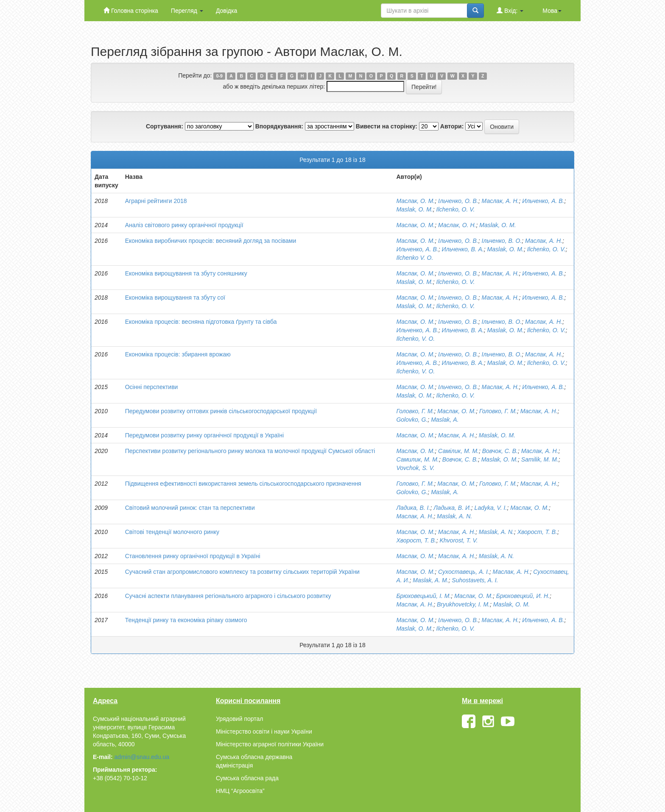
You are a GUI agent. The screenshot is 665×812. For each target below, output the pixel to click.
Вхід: (510, 10)
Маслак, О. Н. (457, 225)
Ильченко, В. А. (463, 249)
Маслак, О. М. (415, 201)
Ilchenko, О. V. (456, 209)
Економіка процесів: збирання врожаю (178, 354)
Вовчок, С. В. (500, 451)
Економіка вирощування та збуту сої (175, 298)
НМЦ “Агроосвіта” (240, 791)
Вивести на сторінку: (387, 126)
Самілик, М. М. (458, 451)
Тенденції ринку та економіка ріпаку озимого (186, 620)
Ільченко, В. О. (502, 241)
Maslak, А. (445, 420)
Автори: (452, 126)
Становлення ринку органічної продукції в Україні (193, 556)
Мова (552, 11)
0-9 (219, 76)
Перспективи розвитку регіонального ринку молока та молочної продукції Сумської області (250, 451)
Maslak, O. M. (414, 209)
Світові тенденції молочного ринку (172, 532)
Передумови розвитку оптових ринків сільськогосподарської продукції (221, 411)
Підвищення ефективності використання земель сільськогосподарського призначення (243, 484)
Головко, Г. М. (415, 411)
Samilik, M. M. (540, 459)
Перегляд (187, 11)
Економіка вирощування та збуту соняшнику (186, 273)
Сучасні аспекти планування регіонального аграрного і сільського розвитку (228, 596)
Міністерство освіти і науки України (264, 731)
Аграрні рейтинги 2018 (156, 201)
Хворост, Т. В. (537, 532)
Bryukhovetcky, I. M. (463, 604)
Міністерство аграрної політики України (270, 744)
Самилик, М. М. (418, 459)
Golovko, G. (412, 420)
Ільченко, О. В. (458, 201)
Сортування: (165, 126)
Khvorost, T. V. (459, 540)
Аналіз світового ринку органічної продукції (184, 225)
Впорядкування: (279, 126)
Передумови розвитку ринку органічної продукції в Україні (205, 435)
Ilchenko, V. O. (415, 339)
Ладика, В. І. (413, 508)
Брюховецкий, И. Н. (523, 596)
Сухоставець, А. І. (464, 572)
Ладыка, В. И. (452, 508)
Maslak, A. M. (430, 580)
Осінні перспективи (152, 387)
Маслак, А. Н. (500, 201)
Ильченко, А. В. (543, 201)
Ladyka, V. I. (491, 508)
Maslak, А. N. (454, 516)
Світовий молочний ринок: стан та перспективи (190, 508)
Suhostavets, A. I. (475, 580)
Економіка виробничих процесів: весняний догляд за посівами (211, 241)
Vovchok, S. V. (415, 468)
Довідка (226, 11)
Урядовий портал (239, 719)
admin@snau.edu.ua (142, 757)
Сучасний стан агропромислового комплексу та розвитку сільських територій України (242, 572)
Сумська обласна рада (247, 778)
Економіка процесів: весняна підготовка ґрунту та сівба (201, 322)
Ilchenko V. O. (415, 258)
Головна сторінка (131, 10)
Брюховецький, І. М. (423, 596)
